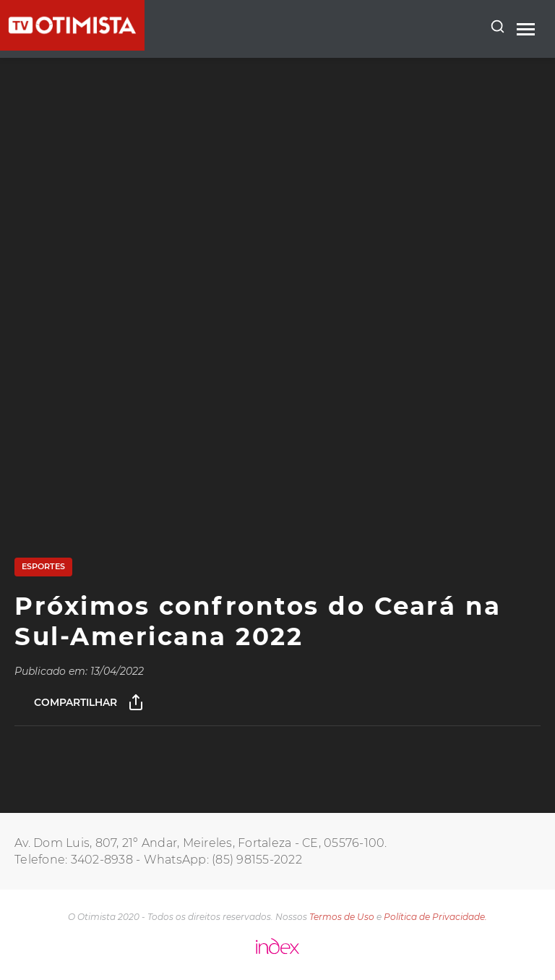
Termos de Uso (342, 917)
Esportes (43, 566)
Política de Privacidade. (435, 917)
